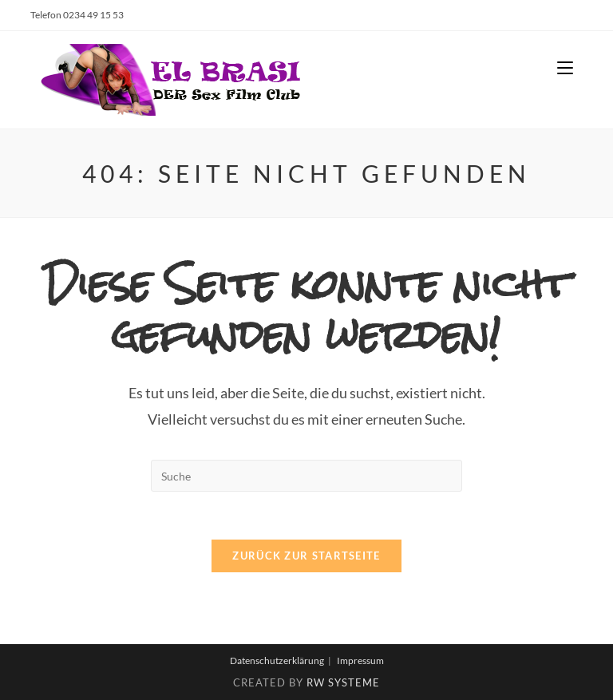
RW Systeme (343, 682)
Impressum (360, 660)
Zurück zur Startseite (306, 556)
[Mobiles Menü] (565, 68)
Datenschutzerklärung (277, 660)
